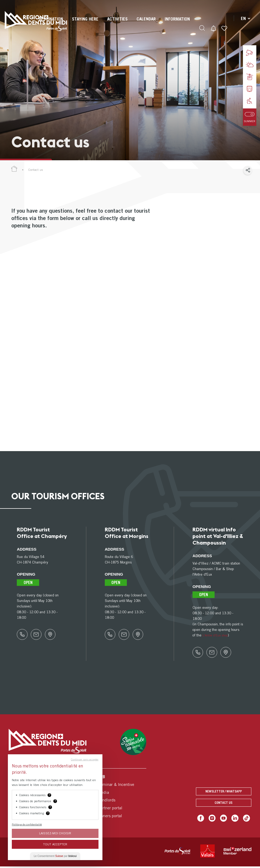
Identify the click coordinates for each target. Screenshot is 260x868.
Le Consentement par (55, 856)
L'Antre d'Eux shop (217, 635)
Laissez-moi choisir (55, 833)
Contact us (224, 805)
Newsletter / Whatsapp (224, 793)
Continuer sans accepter (85, 759)
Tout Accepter (55, 844)
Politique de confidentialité (27, 824)
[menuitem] (84, 24)
